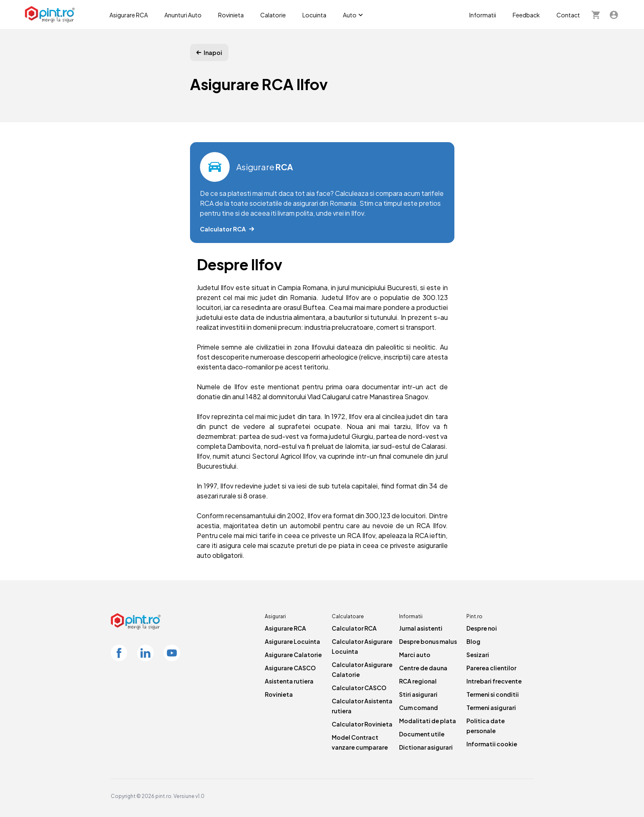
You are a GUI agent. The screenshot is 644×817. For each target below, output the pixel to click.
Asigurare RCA (129, 15)
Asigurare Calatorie (293, 655)
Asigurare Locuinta (292, 641)
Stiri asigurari (418, 694)
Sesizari (478, 655)
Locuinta (314, 15)
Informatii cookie (492, 744)
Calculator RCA (354, 628)
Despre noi (482, 628)
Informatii (483, 15)
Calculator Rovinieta (362, 724)
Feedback (526, 15)
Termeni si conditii (493, 694)
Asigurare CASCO (290, 668)
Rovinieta (231, 15)
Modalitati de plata (428, 721)
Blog (473, 641)
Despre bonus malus (428, 641)
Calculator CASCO (359, 688)
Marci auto (415, 655)
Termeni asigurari (491, 707)
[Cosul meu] (596, 14)
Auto (354, 15)
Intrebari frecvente (494, 681)
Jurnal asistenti (421, 628)
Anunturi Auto (183, 15)
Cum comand (418, 707)
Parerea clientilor (491, 668)
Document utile (422, 734)
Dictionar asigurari (426, 747)
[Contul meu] (614, 14)
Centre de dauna (423, 668)
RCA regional (418, 681)
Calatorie (273, 15)
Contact (568, 15)
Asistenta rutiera (289, 681)
